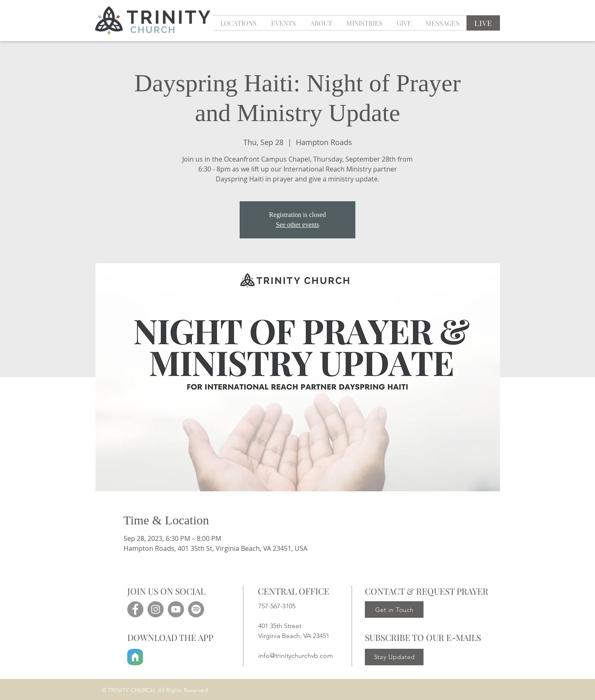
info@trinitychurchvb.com (296, 656)
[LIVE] (483, 23)
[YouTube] (176, 609)
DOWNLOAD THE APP (170, 637)
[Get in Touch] (394, 610)
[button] (283, 23)
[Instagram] (156, 609)
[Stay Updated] (394, 657)
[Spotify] (196, 609)
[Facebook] (135, 609)
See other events (298, 225)
